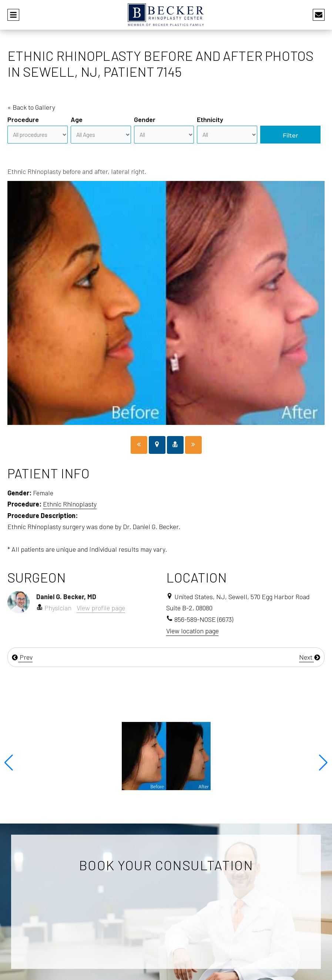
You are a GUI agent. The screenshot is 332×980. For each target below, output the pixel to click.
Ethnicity (210, 119)
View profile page (101, 608)
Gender (145, 119)
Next (310, 657)
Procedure (23, 119)
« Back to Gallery (31, 107)
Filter (291, 136)
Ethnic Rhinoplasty (70, 504)
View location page (192, 631)
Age (77, 119)
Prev (22, 657)
